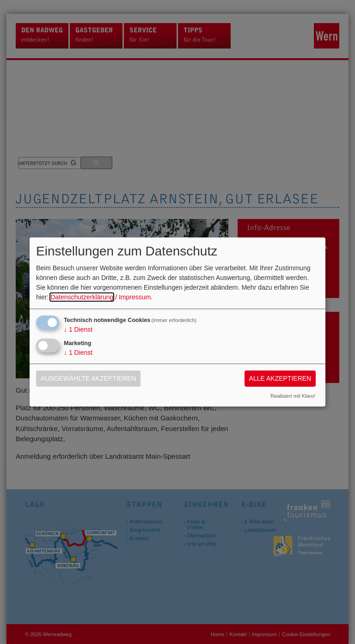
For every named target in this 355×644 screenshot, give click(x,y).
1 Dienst (78, 329)
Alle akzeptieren (280, 378)
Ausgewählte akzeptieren (89, 378)
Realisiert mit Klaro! (293, 396)
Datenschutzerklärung (82, 297)
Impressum (135, 297)
